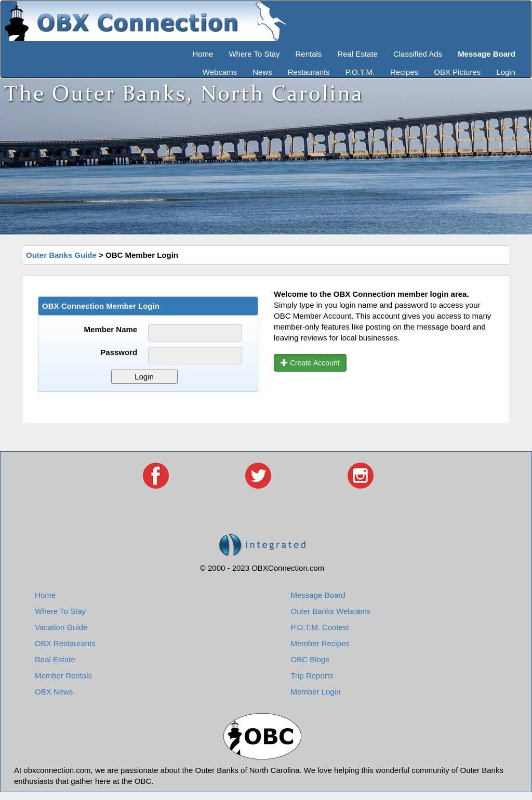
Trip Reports (312, 676)
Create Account (310, 363)
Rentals (309, 54)
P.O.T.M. (360, 72)
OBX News (54, 692)
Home (203, 54)
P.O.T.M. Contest (320, 627)
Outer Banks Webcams (331, 611)
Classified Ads (418, 54)
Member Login (316, 692)
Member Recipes (320, 643)
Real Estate (357, 54)
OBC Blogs (310, 659)
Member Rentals (63, 676)
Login (506, 72)
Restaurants (309, 72)
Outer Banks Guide (61, 255)
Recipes (404, 72)
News (262, 72)
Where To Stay (254, 54)
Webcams (220, 72)
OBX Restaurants (65, 643)
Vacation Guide (61, 627)
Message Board (318, 595)
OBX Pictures (457, 72)
